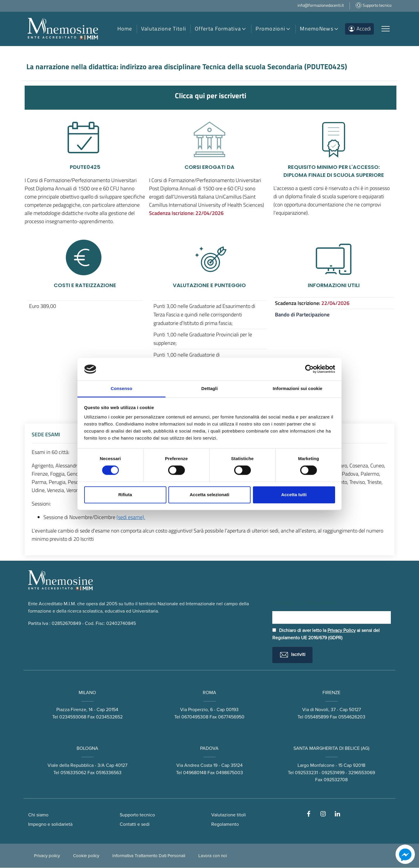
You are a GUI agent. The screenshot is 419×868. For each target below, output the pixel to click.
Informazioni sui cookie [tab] (298, 388)
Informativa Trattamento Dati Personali (149, 856)
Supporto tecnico (137, 815)
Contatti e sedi (135, 825)
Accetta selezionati (209, 495)
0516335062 (73, 773)
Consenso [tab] (121, 388)
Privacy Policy (342, 631)
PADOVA (209, 748)
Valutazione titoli (229, 815)
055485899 (317, 717)
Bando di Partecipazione (302, 315)
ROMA (209, 693)
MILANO (87, 693)
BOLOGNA (87, 748)
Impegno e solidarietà (50, 825)
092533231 (306, 773)
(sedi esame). (131, 517)
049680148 (195, 773)
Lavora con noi (213, 856)
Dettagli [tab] (209, 388)
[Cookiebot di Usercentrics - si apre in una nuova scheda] (309, 369)
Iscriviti (292, 655)
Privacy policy (47, 856)
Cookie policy (86, 856)
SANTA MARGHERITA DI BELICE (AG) (331, 748)
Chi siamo (38, 815)
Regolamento (225, 825)
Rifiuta (125, 495)
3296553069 (362, 773)
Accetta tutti (294, 495)
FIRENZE (331, 693)
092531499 (333, 773)
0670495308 (195, 717)
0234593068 (73, 717)
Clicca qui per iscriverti (211, 95)
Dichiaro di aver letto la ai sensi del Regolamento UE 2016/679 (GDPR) (326, 634)
